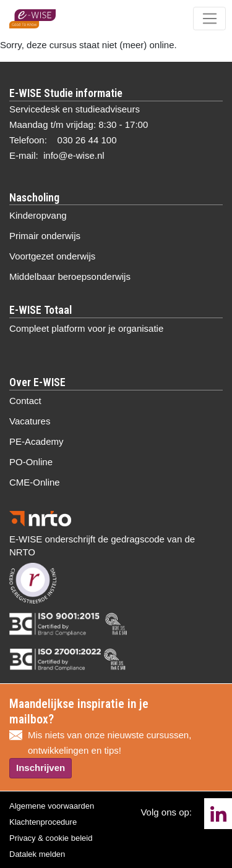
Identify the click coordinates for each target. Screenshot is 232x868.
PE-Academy (37, 441)
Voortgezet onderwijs (52, 256)
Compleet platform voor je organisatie (86, 328)
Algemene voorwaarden (52, 806)
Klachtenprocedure (43, 822)
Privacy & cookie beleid (51, 838)
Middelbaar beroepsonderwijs (70, 276)
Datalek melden (37, 854)
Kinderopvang (38, 215)
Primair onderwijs (45, 236)
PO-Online (31, 462)
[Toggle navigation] (209, 19)
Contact (25, 401)
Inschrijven (41, 768)
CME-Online (35, 482)
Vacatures (30, 421)
